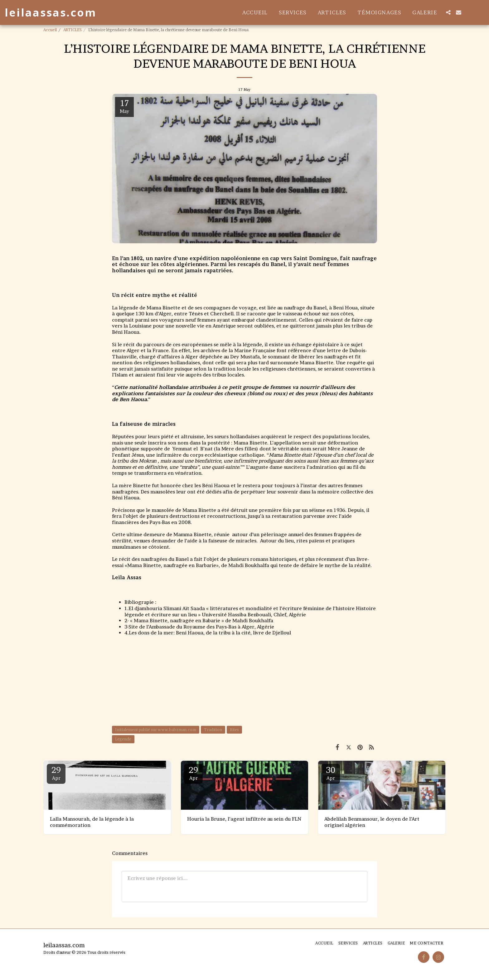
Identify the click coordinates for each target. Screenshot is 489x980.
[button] (448, 12)
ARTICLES (73, 30)
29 (56, 773)
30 (331, 773)
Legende (123, 739)
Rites (234, 730)
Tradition (213, 730)
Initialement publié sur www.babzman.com (156, 730)
